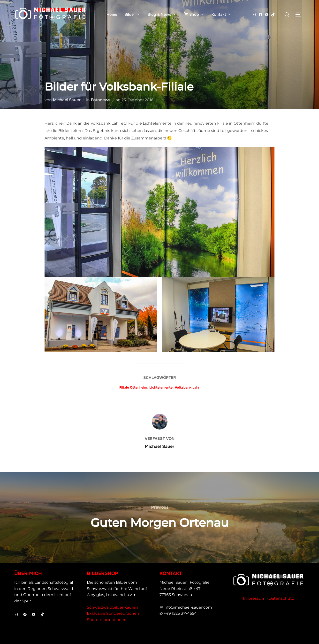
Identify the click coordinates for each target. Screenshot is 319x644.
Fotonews (100, 100)
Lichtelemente (161, 387)
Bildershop (103, 573)
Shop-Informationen (107, 620)
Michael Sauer (67, 100)
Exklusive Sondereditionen (113, 613)
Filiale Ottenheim (133, 387)
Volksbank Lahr (187, 387)
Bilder (132, 14)
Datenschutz (281, 598)
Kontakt (221, 14)
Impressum (254, 598)
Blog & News (162, 14)
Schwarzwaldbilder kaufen (112, 607)
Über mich (28, 573)
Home (112, 14)
